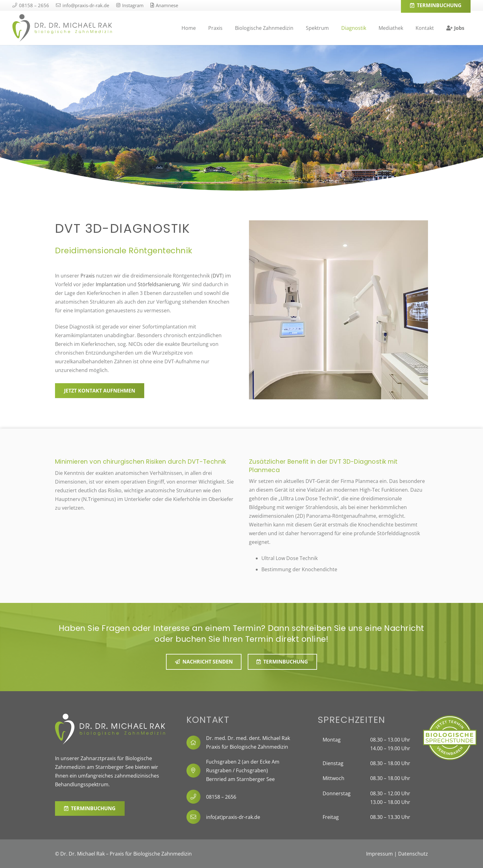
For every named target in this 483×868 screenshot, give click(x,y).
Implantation (111, 284)
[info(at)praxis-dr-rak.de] (196, 817)
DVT (217, 276)
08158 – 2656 (221, 797)
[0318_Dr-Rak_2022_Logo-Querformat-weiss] (110, 729)
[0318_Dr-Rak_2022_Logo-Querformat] (62, 28)
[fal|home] (196, 743)
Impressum (379, 854)
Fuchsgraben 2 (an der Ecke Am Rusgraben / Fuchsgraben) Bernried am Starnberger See (243, 770)
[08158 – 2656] (196, 797)
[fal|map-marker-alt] (196, 771)
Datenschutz (413, 854)
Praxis (88, 276)
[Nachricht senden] (204, 662)
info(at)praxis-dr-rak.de (233, 817)
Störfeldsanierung (159, 284)
